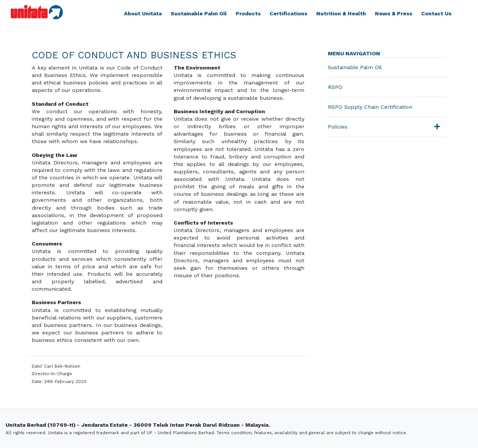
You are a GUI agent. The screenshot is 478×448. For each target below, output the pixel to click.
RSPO (335, 87)
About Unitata (143, 13)
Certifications (288, 13)
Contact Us (436, 13)
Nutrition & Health (341, 13)
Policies (338, 127)
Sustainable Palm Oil (199, 13)
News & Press (394, 13)
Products (248, 13)
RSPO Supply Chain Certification (370, 107)
